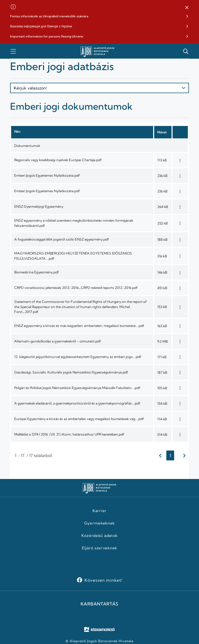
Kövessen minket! (104, 580)
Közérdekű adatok (99, 536)
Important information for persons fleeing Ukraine (47, 36)
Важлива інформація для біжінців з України (41, 26)
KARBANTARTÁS (99, 604)
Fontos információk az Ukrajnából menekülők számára (49, 16)
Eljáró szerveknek (99, 548)
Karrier (99, 511)
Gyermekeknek (99, 523)
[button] (187, 8)
